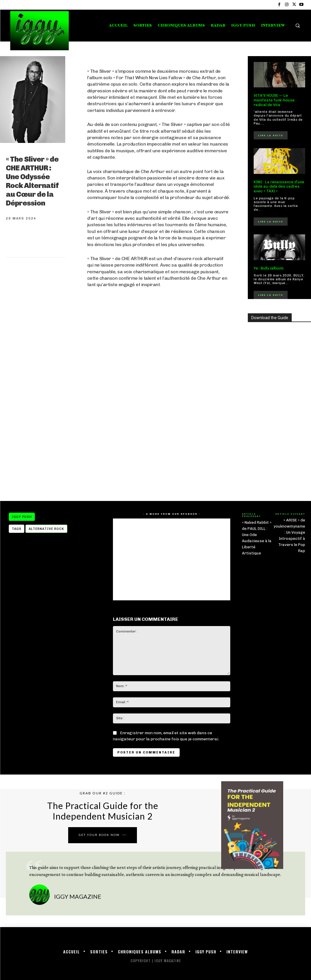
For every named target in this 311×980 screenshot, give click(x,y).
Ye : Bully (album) (269, 268)
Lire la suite (271, 135)
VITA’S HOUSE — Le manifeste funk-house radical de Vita (274, 100)
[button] (298, 26)
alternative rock (46, 529)
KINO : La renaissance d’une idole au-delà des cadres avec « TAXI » (279, 186)
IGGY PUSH (22, 517)
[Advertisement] (159, 446)
